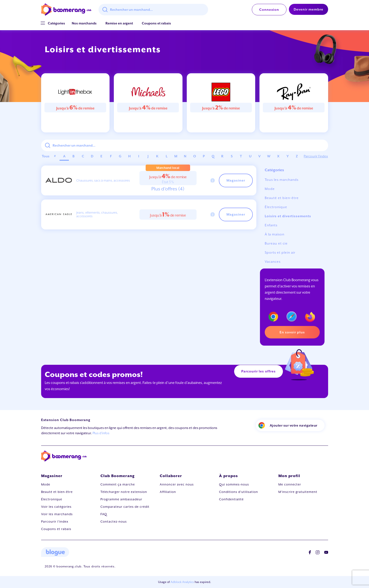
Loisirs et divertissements (288, 216)
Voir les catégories (56, 507)
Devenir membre (308, 9)
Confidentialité (231, 499)
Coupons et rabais (156, 23)
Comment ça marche (118, 484)
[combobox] (153, 10)
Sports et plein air (280, 252)
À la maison (275, 234)
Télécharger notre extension (124, 492)
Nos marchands (84, 23)
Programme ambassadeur (121, 499)
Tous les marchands (282, 180)
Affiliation (168, 492)
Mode (270, 189)
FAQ (104, 514)
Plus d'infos (101, 433)
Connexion (269, 10)
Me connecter (290, 484)
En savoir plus (292, 332)
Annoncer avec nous (177, 484)
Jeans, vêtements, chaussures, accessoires (97, 214)
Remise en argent (119, 23)
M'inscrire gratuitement (298, 492)
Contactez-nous (114, 522)
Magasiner (236, 180)
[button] (56, 23)
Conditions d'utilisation (239, 492)
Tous (46, 156)
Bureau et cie (276, 243)
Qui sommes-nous (234, 484)
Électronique (276, 207)
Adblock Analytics (182, 582)
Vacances (273, 262)
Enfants (271, 225)
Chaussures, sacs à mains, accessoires (103, 180)
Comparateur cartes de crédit (125, 507)
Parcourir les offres (259, 371)
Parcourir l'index (316, 156)
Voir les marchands (57, 514)
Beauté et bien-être (282, 198)
